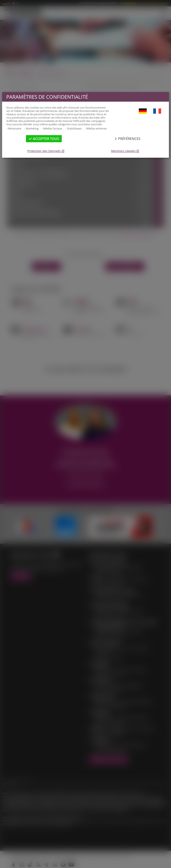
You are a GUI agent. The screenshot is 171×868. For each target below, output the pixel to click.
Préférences (127, 139)
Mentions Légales (123, 151)
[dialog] (85, 434)
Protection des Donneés (44, 151)
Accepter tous (44, 139)
